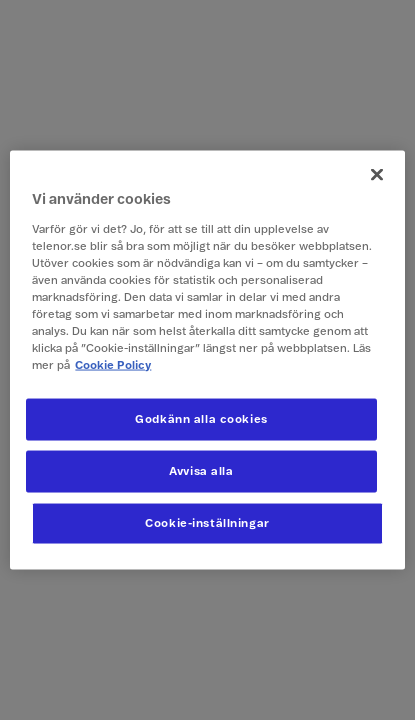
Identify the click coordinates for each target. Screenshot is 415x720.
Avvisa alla (201, 471)
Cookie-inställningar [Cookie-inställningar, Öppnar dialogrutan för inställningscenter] (207, 523)
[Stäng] (377, 175)
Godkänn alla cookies (201, 419)
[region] (207, 360)
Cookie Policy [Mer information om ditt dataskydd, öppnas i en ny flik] (113, 365)
